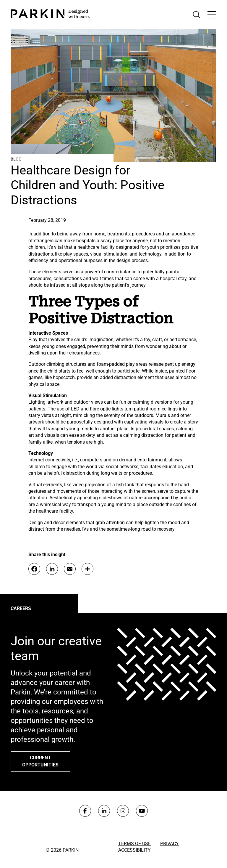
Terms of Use (134, 844)
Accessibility (134, 850)
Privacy (170, 844)
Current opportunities (40, 761)
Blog (16, 159)
